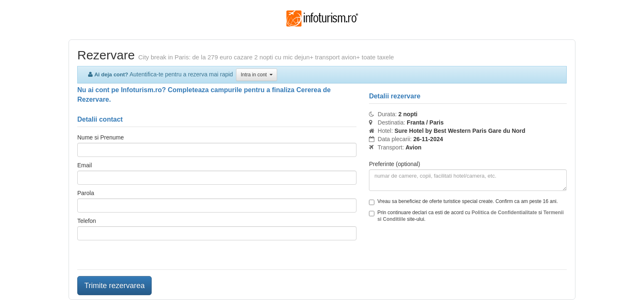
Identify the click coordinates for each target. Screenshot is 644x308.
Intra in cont (256, 75)
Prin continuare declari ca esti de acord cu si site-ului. (466, 216)
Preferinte (395, 164)
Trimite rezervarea (114, 286)
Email (85, 165)
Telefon (87, 221)
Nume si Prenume (101, 137)
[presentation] (432, 247)
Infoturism (322, 19)
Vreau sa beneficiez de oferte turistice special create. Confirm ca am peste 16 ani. (463, 202)
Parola (86, 193)
